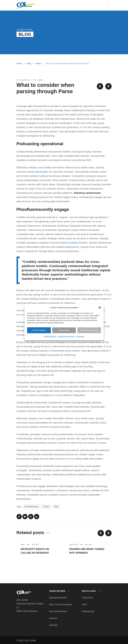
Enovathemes (31, 507)
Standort (53, 625)
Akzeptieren (39, 330)
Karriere (53, 618)
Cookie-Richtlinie (50, 336)
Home (19, 63)
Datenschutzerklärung (66, 336)
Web (23, 545)
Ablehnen (64, 330)
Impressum (80, 336)
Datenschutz (88, 611)
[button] (100, 308)
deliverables (42, 172)
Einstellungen (89, 330)
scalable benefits (78, 243)
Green (46, 507)
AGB (84, 604)
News (38, 63)
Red (56, 507)
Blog (29, 63)
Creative (74, 545)
